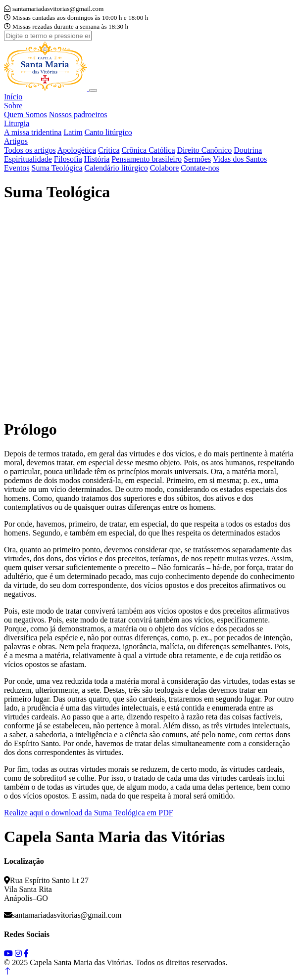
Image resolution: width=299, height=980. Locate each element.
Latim (73, 132)
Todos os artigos (30, 150)
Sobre (13, 106)
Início (13, 97)
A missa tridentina (33, 132)
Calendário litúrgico (116, 168)
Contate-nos (200, 168)
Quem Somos (25, 114)
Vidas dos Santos (240, 159)
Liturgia (17, 123)
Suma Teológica (57, 168)
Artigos (16, 141)
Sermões (197, 159)
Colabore (165, 168)
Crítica (109, 150)
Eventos (17, 168)
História (97, 159)
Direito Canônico (205, 150)
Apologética (77, 150)
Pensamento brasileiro (147, 159)
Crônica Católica (149, 150)
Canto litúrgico (108, 132)
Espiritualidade (28, 159)
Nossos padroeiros (78, 114)
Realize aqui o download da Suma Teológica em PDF (89, 813)
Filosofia (68, 159)
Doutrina (248, 150)
